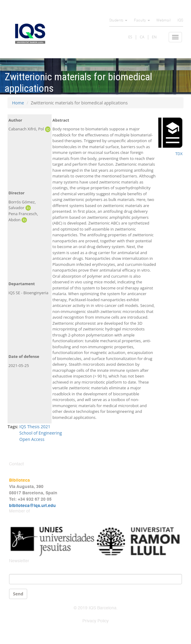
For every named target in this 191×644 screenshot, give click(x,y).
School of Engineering (41, 433)
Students (118, 21)
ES (130, 37)
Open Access (32, 439)
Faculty (142, 21)
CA (142, 37)
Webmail (164, 21)
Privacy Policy (96, 621)
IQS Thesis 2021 (35, 427)
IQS (180, 21)
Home (18, 103)
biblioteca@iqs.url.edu (32, 506)
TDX (179, 154)
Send (18, 594)
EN (154, 37)
